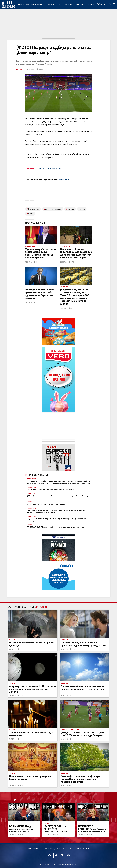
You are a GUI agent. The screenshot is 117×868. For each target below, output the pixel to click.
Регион (65, 4)
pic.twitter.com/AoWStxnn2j (48, 168)
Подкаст (90, 4)
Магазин (80, 4)
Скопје (57, 4)
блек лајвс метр (34, 209)
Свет (72, 4)
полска (82, 209)
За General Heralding (79, 849)
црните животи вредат (53, 209)
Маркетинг (47, 849)
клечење (71, 209)
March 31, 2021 (65, 179)
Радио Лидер (8, 4)
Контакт (61, 849)
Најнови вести (38, 475)
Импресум (33, 849)
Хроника (48, 4)
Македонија (24, 4)
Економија (36, 4)
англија (31, 214)
